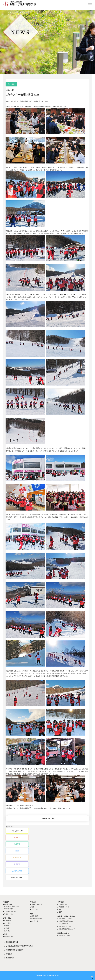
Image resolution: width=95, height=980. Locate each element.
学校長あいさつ (9, 909)
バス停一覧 (35, 921)
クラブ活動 (35, 909)
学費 (60, 909)
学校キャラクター (10, 914)
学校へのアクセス (37, 919)
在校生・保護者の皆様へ (66, 916)
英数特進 (7, 925)
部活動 (17, 851)
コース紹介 (8, 923)
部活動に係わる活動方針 (15, 950)
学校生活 (33, 902)
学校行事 (17, 844)
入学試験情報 (63, 904)
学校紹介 (6, 902)
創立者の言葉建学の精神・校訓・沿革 (11, 905)
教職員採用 (10, 958)
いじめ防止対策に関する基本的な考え (19, 946)
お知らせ (17, 837)
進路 (6, 934)
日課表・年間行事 (37, 904)
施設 (32, 914)
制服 (33, 907)
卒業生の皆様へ (63, 933)
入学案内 (61, 902)
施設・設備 (35, 916)
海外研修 (17, 864)
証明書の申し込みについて (67, 935)
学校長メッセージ (17, 878)
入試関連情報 (17, 871)
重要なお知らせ (17, 831)
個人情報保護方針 (12, 942)
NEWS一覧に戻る (48, 818)
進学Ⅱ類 (7, 931)
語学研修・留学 (9, 936)
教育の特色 (8, 920)
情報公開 (9, 954)
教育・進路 (7, 918)
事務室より (17, 857)
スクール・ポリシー (10, 911)
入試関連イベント (64, 907)
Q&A (60, 912)
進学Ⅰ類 (7, 928)
